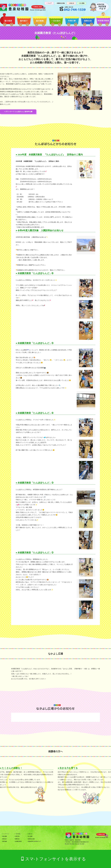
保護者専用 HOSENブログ (34, 841)
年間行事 (72, 20)
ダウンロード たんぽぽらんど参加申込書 (18, 112)
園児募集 (40, 20)
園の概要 (8, 20)
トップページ (6, 834)
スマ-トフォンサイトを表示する (56, 859)
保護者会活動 (31, 839)
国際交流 (88, 20)
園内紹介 (24, 20)
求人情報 (30, 836)
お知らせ (30, 834)
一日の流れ (56, 20)
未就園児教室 (103, 20)
